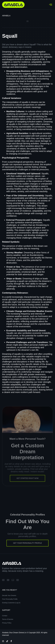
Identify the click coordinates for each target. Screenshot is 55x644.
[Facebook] (11, 641)
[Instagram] (3, 641)
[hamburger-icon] (51, 5)
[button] (28, 21)
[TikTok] (7, 641)
